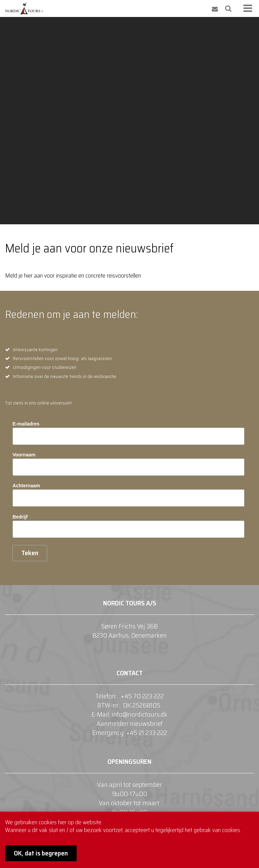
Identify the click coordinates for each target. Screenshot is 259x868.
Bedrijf (20, 517)
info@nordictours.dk (140, 714)
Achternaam (26, 486)
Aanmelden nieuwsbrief (130, 723)
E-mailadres (26, 424)
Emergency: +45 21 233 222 (130, 733)
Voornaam (24, 455)
